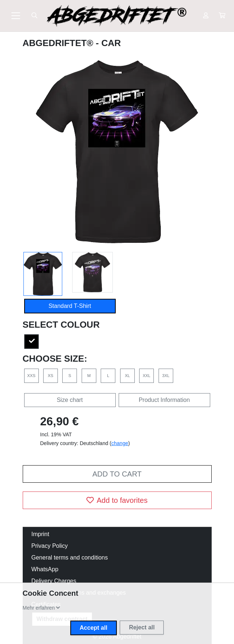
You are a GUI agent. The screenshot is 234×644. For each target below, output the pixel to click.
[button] (222, 16)
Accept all (94, 628)
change (120, 443)
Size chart (70, 400)
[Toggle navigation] (16, 16)
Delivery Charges (54, 581)
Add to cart (117, 474)
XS (50, 376)
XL (127, 376)
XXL (147, 376)
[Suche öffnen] (34, 16)
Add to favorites (117, 500)
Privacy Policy (50, 546)
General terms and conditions (70, 558)
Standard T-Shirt (70, 306)
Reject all (142, 627)
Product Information (164, 400)
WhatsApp (45, 569)
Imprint (40, 534)
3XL (166, 376)
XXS (31, 376)
